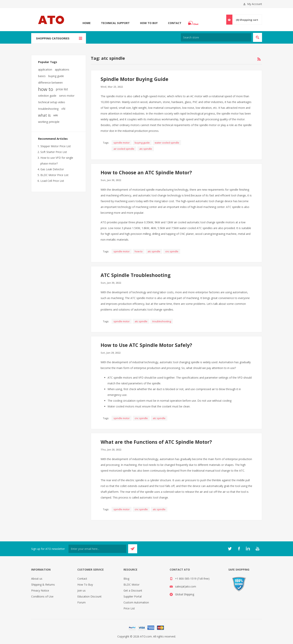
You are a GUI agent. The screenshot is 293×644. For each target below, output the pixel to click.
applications (62, 69)
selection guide (47, 96)
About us (37, 579)
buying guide (142, 143)
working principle (49, 122)
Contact (175, 23)
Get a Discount (133, 590)
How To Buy (149, 23)
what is (44, 115)
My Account (255, 4)
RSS (259, 59)
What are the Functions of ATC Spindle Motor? (156, 442)
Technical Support (115, 23)
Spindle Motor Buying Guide (134, 79)
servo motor (67, 96)
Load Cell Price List (52, 181)
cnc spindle (172, 251)
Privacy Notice (40, 590)
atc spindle (146, 149)
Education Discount (89, 596)
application (45, 69)
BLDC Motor (131, 585)
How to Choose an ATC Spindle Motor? (146, 172)
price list (62, 89)
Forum (81, 602)
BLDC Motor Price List (54, 175)
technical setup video (52, 102)
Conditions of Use (42, 596)
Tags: (106, 143)
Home (87, 23)
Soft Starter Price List (54, 152)
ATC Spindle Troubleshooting (136, 275)
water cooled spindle (167, 143)
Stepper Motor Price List (56, 146)
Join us (81, 590)
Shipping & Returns (43, 585)
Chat (194, 22)
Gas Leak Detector (52, 169)
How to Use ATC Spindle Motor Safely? (146, 345)
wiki (56, 115)
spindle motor (122, 143)
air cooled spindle (124, 149)
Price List (129, 608)
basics (42, 76)
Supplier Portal (133, 596)
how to (139, 251)
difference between (50, 83)
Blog (126, 579)
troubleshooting (162, 321)
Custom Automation (136, 602)
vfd (63, 109)
